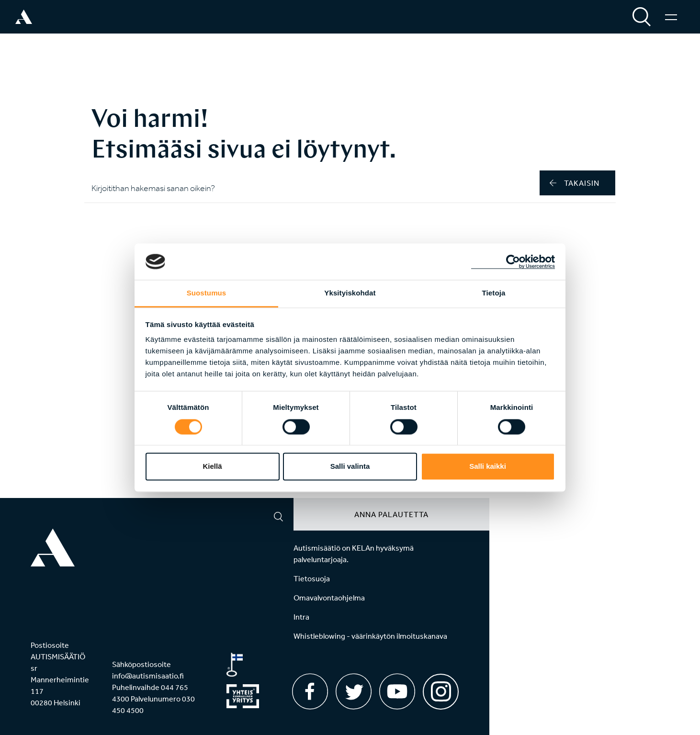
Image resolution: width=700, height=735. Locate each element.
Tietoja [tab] (494, 293)
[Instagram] (441, 688)
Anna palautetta (391, 514)
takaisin (575, 183)
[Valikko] (671, 17)
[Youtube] (397, 691)
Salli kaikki (488, 467)
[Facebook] (310, 691)
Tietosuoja (312, 578)
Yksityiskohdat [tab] (350, 293)
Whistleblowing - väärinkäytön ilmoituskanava (370, 636)
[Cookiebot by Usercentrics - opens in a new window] (513, 261)
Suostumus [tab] (207, 293)
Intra (301, 617)
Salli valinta (350, 467)
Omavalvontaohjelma (329, 598)
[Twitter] (354, 691)
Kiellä (212, 467)
